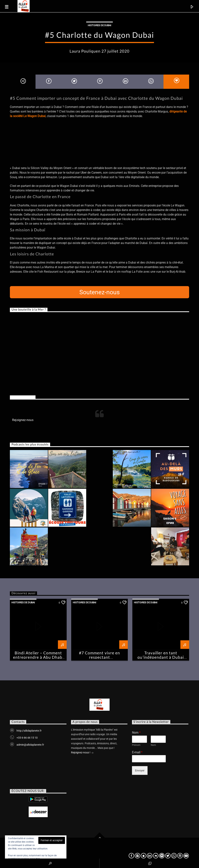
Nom (136, 733)
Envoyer (140, 770)
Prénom (136, 745)
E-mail (137, 752)
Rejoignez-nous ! (82, 753)
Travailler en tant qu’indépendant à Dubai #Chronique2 (161, 657)
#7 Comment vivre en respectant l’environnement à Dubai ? (99, 657)
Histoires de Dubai (99, 25)
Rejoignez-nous (23, 397)
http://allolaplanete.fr (29, 731)
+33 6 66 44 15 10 (27, 738)
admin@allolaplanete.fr (30, 745)
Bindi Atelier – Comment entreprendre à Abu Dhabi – (38, 657)
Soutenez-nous (100, 292)
